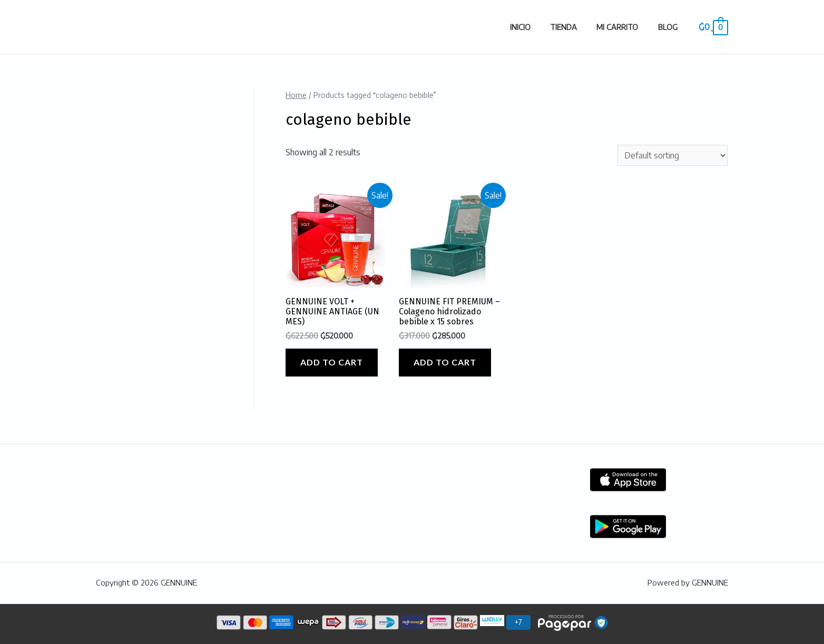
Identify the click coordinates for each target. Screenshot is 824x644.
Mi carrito (624, 27)
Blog (670, 27)
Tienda (575, 27)
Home (296, 95)
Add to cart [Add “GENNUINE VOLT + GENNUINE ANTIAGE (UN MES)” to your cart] (332, 362)
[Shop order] (673, 155)
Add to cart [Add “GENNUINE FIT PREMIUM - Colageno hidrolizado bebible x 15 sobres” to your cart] (445, 362)
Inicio (536, 27)
